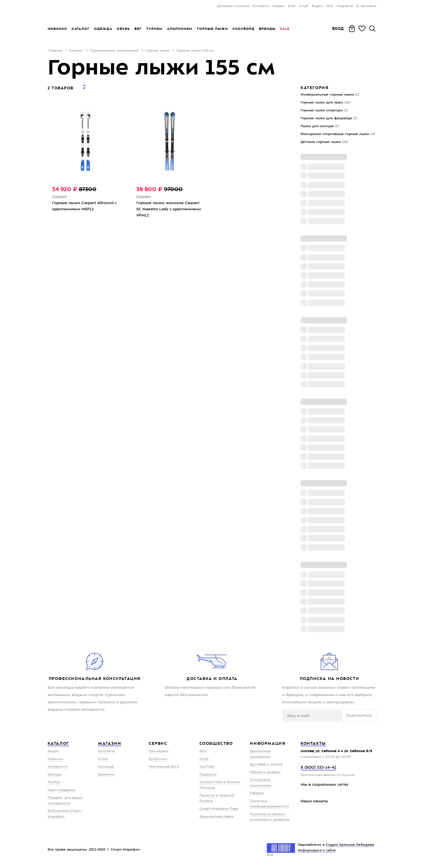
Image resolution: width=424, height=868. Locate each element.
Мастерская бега (164, 767)
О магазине (367, 6)
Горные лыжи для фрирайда (329, 118)
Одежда (103, 29)
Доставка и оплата (233, 6)
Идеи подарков (61, 790)
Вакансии (106, 775)
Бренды (267, 29)
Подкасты (345, 6)
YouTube (207, 767)
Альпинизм (180, 29)
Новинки (57, 29)
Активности (58, 767)
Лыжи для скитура (320, 126)
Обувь (123, 29)
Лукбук (54, 782)
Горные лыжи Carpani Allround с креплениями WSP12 (84, 202)
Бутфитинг (158, 759)
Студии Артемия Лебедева (350, 845)
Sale (285, 29)
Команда (106, 767)
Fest (330, 6)
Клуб (304, 6)
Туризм (154, 29)
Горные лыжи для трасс (325, 103)
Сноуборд (243, 29)
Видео (317, 6)
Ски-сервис (159, 751)
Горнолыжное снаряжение (114, 51)
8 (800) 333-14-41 (318, 768)
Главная (55, 51)
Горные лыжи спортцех (324, 111)
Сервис (278, 6)
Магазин (110, 743)
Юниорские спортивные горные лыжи (338, 134)
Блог (292, 6)
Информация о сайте (317, 851)
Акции (53, 751)
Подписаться (359, 715)
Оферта (257, 793)
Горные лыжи (212, 29)
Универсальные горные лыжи (330, 95)
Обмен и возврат (265, 772)
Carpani (59, 193)
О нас (103, 759)
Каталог (81, 29)
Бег (138, 29)
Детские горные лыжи (324, 142)
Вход (338, 28)
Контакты (260, 6)
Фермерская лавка (216, 817)
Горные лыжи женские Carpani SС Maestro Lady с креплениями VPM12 (169, 205)
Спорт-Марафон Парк (219, 809)
